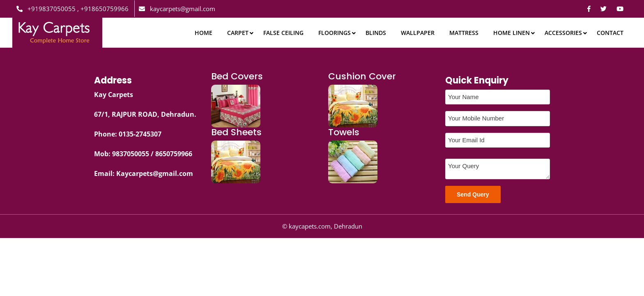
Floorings (335, 33)
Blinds (376, 33)
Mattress (464, 33)
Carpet (238, 33)
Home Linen (512, 33)
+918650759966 (104, 9)
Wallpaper (418, 33)
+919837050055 (47, 9)
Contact (610, 33)
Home (204, 33)
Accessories (563, 33)
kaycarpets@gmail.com (177, 9)
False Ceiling (283, 33)
